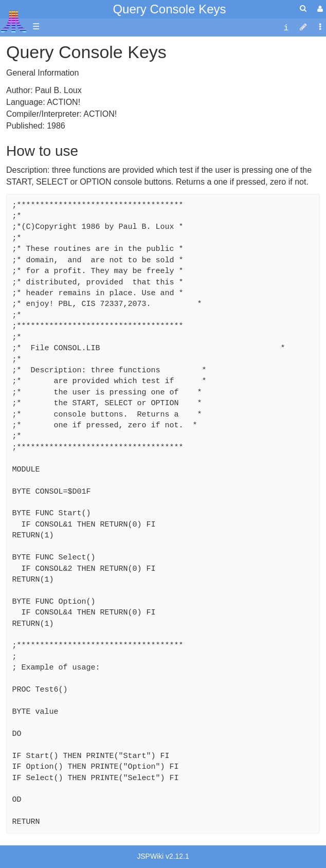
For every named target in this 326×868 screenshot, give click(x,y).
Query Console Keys (169, 9)
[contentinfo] (286, 27)
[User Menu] (319, 9)
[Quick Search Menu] (303, 8)
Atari (14, 21)
